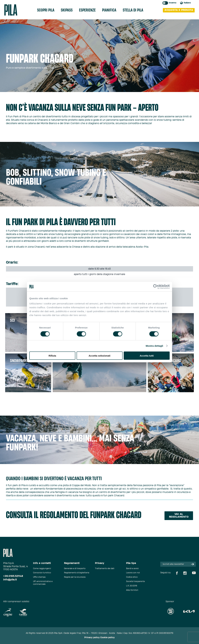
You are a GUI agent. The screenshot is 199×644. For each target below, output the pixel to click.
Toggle (165, 3)
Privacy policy (92, 638)
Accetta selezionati (99, 355)
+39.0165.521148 (13, 576)
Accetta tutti (147, 355)
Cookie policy (107, 638)
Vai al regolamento (179, 516)
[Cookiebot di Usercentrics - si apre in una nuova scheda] (156, 287)
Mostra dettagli (154, 346)
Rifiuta (52, 355)
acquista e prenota (179, 10)
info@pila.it (10, 580)
